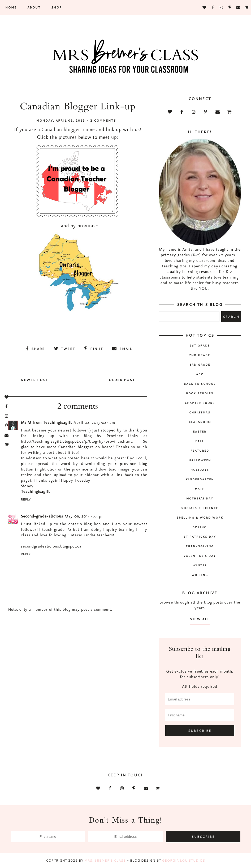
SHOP (57, 7)
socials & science (200, 508)
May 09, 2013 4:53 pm (85, 516)
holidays (200, 470)
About (34, 7)
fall (200, 441)
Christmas (200, 412)
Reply (26, 500)
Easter (200, 431)
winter (200, 565)
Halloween (200, 460)
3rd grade (200, 365)
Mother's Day (200, 498)
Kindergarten (200, 479)
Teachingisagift (35, 491)
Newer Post (35, 380)
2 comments (103, 121)
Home (11, 7)
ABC (200, 374)
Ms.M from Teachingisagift (46, 422)
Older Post (122, 380)
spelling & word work (200, 518)
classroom (200, 422)
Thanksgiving (200, 546)
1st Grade (200, 345)
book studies (200, 393)
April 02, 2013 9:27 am (94, 422)
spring (200, 527)
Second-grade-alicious (42, 516)
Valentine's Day (200, 556)
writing (200, 575)
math (200, 489)
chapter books (200, 403)
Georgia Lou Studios (184, 860)
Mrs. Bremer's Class (105, 860)
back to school (200, 384)
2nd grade (200, 355)
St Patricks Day (200, 537)
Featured (200, 451)
